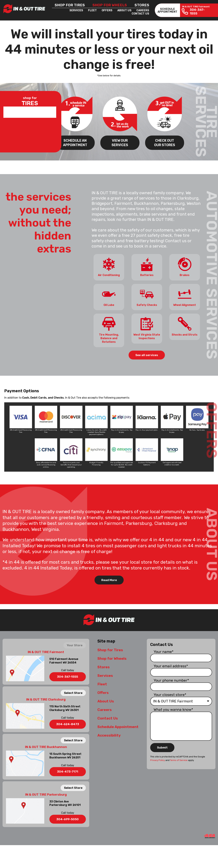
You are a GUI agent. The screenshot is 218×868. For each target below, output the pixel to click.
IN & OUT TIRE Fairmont (46, 652)
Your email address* (171, 665)
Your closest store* (170, 694)
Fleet (92, 10)
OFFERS (212, 430)
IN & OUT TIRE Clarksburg (46, 699)
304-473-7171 (68, 771)
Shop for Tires (70, 5)
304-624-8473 (68, 724)
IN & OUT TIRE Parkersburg (46, 794)
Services (76, 10)
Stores (142, 5)
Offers (107, 10)
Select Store (73, 692)
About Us (124, 10)
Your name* (164, 651)
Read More (109, 580)
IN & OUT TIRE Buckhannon (46, 746)
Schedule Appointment (118, 726)
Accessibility (109, 735)
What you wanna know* (173, 709)
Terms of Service (179, 760)
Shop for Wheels (110, 5)
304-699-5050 (68, 819)
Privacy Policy (158, 760)
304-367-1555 (68, 676)
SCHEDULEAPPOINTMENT (167, 10)
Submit (162, 747)
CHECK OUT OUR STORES (165, 143)
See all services (147, 355)
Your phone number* (171, 680)
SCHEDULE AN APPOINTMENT (75, 143)
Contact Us (140, 14)
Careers (143, 10)
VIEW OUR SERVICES (120, 143)
